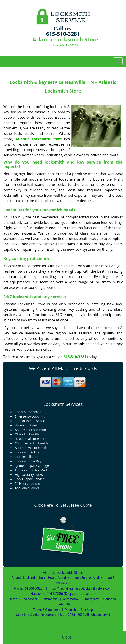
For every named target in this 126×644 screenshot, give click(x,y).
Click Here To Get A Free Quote (63, 505)
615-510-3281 (63, 34)
